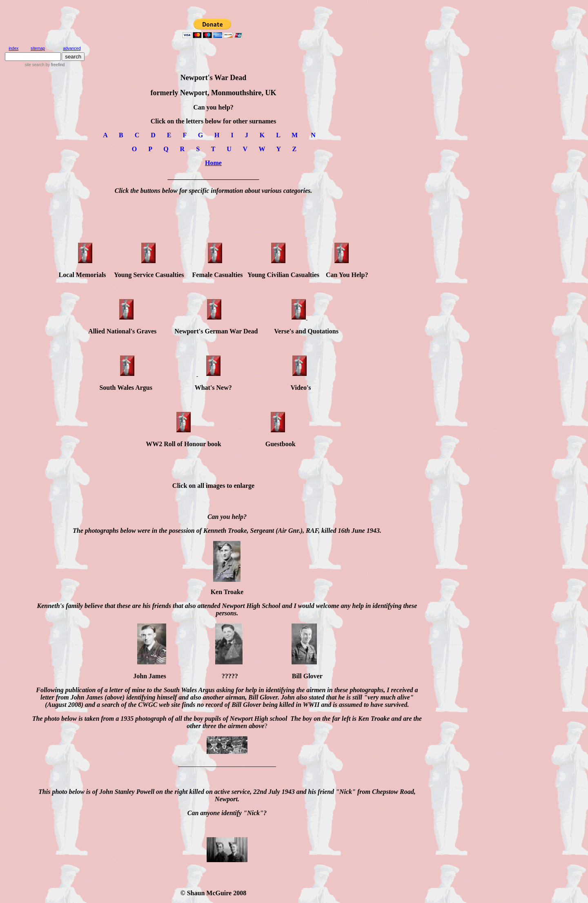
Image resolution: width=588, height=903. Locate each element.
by (55, 65)
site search (34, 65)
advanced (72, 48)
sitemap (38, 48)
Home (213, 163)
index (13, 48)
